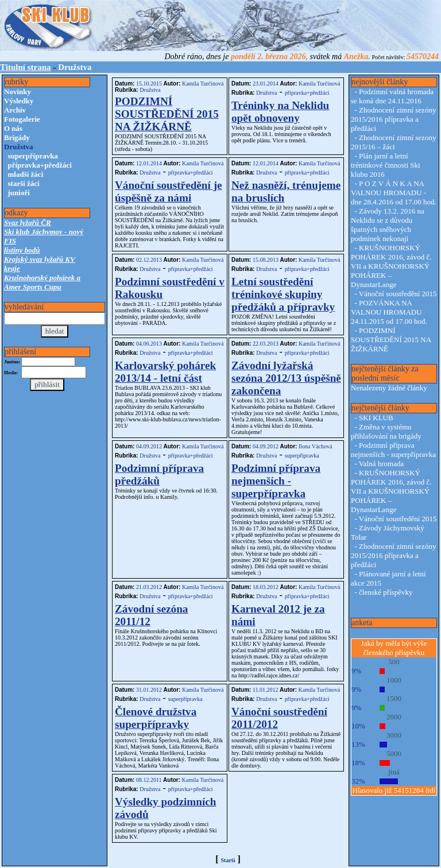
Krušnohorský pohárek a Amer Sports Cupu (42, 282)
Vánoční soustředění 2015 (398, 294)
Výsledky (19, 101)
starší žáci (24, 183)
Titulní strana (26, 67)
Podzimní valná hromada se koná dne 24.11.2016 (392, 96)
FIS (10, 241)
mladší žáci (26, 174)
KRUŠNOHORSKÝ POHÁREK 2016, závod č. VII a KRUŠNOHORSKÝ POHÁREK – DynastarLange (391, 266)
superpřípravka (33, 156)
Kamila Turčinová (202, 84)
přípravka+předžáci (40, 165)
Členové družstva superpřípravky (156, 718)
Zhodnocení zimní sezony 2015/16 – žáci (393, 142)
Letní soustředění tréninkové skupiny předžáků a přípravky (283, 294)
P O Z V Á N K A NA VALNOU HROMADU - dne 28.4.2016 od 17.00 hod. (394, 193)
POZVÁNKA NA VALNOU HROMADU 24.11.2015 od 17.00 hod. (389, 312)
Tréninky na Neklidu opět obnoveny (280, 112)
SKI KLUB (376, 418)
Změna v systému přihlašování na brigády (386, 431)
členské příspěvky (386, 592)
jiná (394, 772)
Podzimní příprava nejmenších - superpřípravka (276, 481)
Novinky (18, 92)
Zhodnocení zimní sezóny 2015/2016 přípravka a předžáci (393, 119)
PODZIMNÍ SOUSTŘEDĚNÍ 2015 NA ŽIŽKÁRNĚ (167, 114)
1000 (394, 680)
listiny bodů (22, 250)
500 (394, 662)
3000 (394, 735)
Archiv (15, 110)
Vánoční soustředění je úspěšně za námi (169, 191)
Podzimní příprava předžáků (159, 474)
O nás (13, 128)
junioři (19, 193)
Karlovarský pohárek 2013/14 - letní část (165, 372)
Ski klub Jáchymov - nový (44, 232)
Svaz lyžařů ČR (28, 222)
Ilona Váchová (314, 446)
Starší (228, 860)
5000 (394, 753)
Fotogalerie (22, 119)
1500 (394, 698)
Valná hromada (381, 464)
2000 (394, 717)
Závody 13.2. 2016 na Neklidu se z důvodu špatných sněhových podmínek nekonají (388, 225)
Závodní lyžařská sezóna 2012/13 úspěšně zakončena (286, 378)
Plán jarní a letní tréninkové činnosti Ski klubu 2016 (386, 165)
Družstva (150, 90)
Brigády (17, 137)
